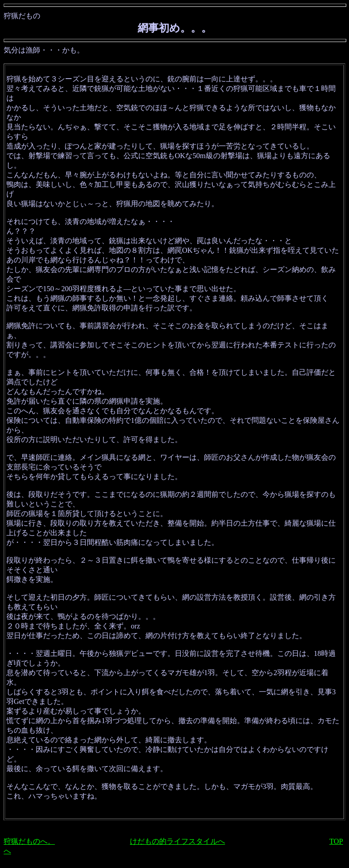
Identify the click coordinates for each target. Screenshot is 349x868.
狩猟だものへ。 (29, 841)
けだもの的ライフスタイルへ (177, 841)
